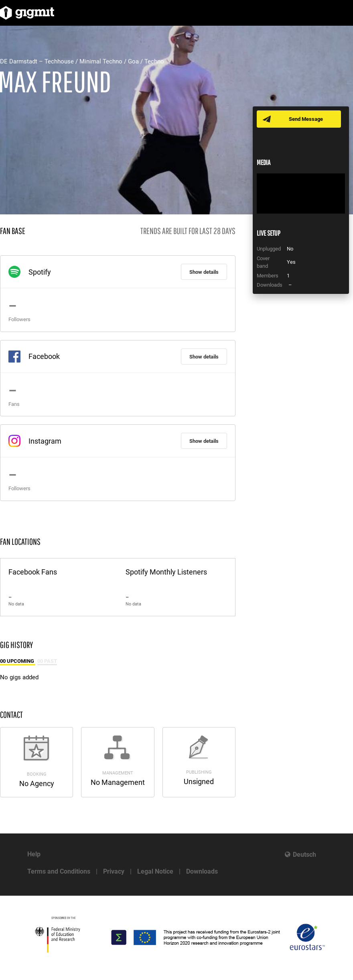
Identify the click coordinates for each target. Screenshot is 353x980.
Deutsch (304, 855)
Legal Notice (155, 871)
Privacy (114, 871)
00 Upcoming (18, 661)
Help (34, 854)
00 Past (47, 661)
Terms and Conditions (59, 871)
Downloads (202, 871)
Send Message (306, 119)
